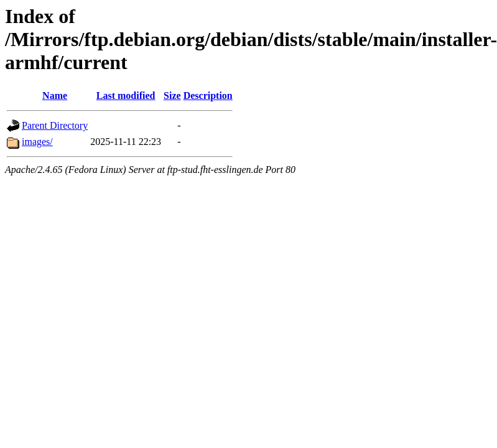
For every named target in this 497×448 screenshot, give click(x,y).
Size (172, 96)
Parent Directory (55, 125)
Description (208, 96)
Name (55, 96)
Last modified (126, 96)
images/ (37, 142)
